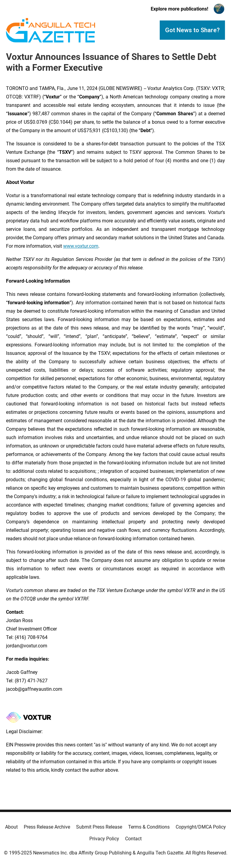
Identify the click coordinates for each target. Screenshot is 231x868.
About (11, 827)
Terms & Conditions (149, 827)
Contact (133, 839)
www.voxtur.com (81, 246)
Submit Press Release (99, 827)
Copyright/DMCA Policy (201, 827)
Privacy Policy (104, 839)
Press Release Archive (47, 827)
